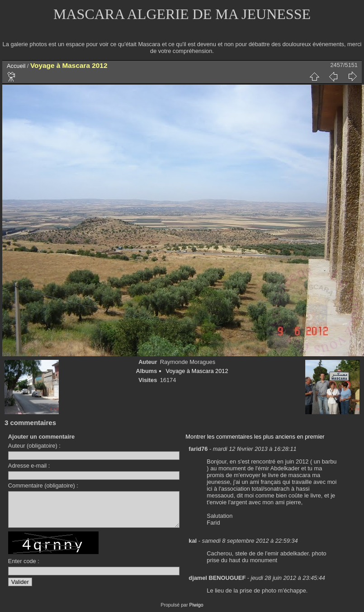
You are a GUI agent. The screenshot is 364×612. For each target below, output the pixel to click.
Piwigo (196, 605)
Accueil (16, 66)
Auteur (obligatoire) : (34, 446)
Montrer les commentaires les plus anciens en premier (255, 437)
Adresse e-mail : (29, 466)
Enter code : (24, 568)
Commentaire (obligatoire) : (43, 485)
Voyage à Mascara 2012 (197, 371)
